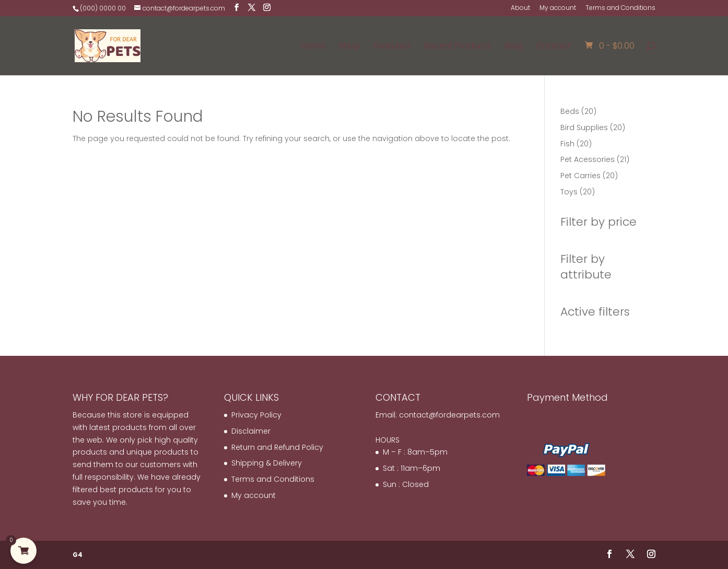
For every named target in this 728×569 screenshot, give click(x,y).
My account (558, 8)
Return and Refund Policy (277, 447)
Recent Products (458, 47)
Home (313, 47)
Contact (554, 47)
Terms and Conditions (620, 8)
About (520, 8)
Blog (514, 47)
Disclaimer (251, 431)
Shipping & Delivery (267, 463)
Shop (350, 47)
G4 (78, 555)
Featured (392, 47)
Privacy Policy (256, 415)
